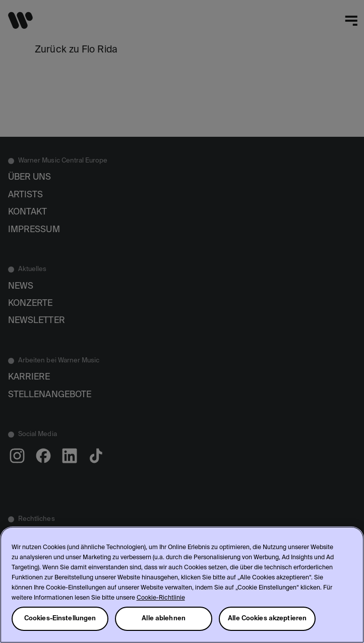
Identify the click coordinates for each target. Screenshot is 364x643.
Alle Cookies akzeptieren (267, 619)
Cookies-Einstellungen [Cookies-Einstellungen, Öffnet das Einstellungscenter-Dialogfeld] (60, 619)
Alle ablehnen (164, 619)
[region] (182, 585)
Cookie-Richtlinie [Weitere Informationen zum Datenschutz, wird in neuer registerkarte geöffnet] (161, 598)
